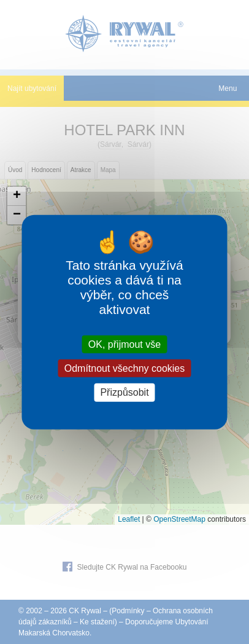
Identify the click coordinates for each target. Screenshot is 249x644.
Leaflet (129, 519)
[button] (17, 196)
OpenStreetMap (179, 519)
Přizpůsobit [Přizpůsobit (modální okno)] (124, 392)
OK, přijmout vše (124, 344)
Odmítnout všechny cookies (125, 368)
